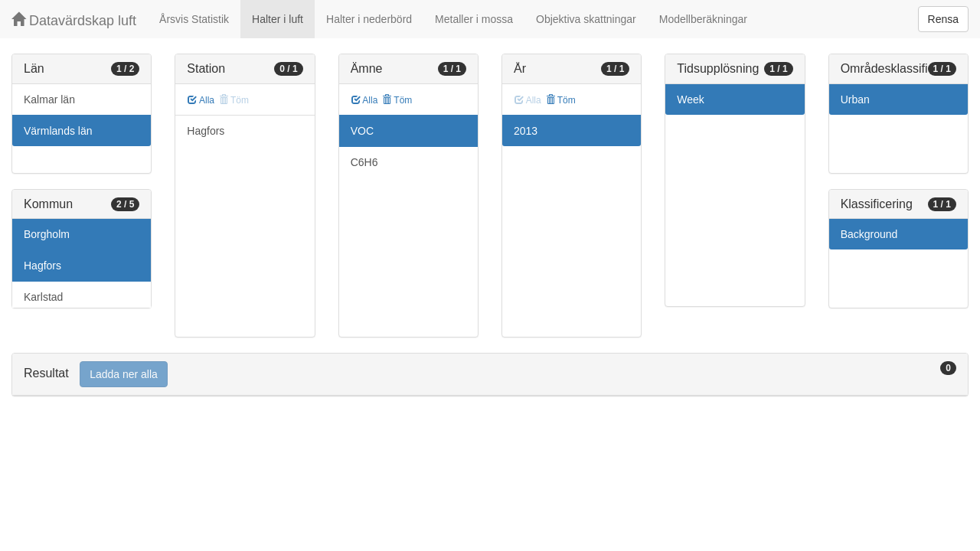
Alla (201, 100)
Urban (855, 99)
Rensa (943, 19)
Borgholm (47, 234)
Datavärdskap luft (74, 20)
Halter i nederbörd (369, 19)
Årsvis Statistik (194, 19)
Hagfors (42, 266)
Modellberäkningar (703, 19)
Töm (397, 100)
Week (691, 99)
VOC (362, 131)
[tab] (490, 375)
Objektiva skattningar (586, 19)
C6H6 (364, 162)
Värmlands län (58, 131)
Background (869, 234)
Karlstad (43, 297)
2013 (526, 131)
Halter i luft (278, 19)
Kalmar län (49, 99)
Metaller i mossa (474, 19)
